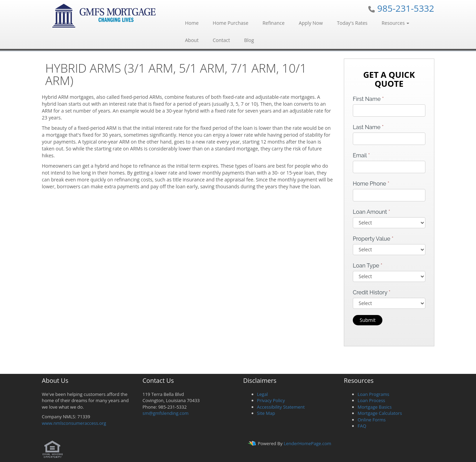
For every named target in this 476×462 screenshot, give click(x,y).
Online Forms (372, 420)
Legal (263, 394)
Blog (249, 40)
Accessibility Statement (281, 407)
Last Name (368, 127)
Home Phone (371, 184)
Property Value (373, 239)
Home (192, 23)
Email (361, 155)
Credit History (372, 292)
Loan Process (371, 400)
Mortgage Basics (375, 407)
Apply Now (311, 23)
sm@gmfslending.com (166, 413)
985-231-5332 (406, 8)
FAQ (362, 426)
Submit (368, 320)
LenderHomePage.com (307, 443)
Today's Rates (352, 23)
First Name (368, 99)
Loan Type (368, 266)
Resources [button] (396, 23)
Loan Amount (372, 212)
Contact (221, 40)
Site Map (266, 413)
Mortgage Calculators (380, 413)
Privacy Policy (271, 400)
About (192, 40)
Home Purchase (231, 23)
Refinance (274, 23)
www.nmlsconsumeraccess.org (74, 423)
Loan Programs (373, 394)
